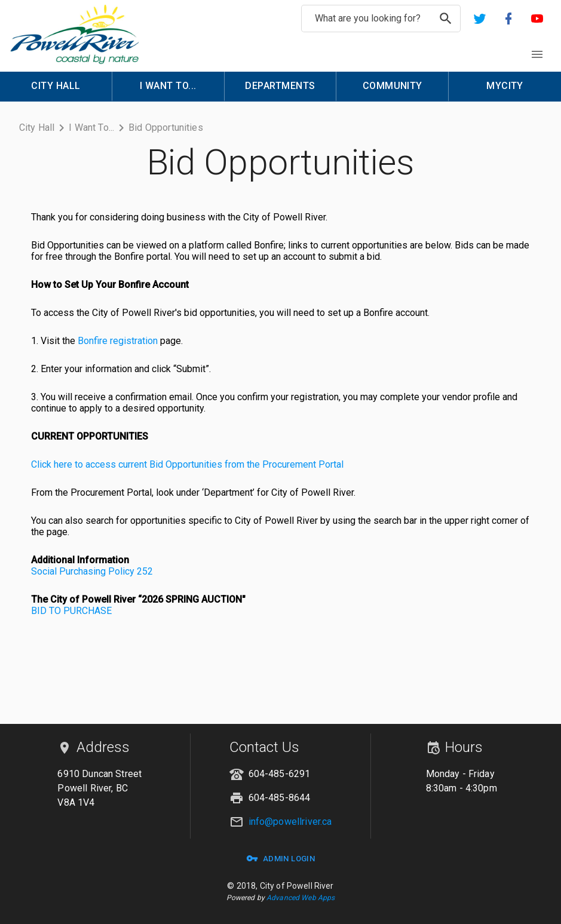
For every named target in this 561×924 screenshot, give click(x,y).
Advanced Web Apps (301, 898)
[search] (446, 19)
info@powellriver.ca (290, 822)
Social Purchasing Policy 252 (92, 571)
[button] (480, 19)
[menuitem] (56, 87)
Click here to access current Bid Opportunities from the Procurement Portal (187, 464)
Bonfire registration (118, 341)
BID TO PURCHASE (71, 611)
